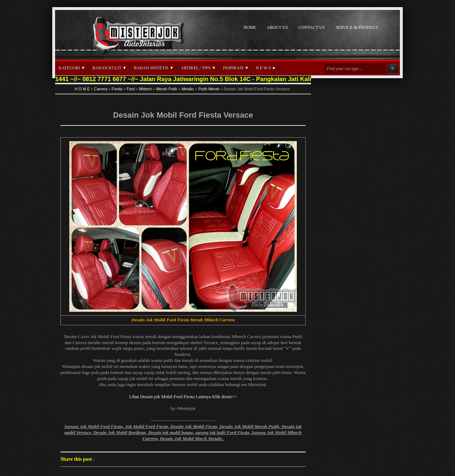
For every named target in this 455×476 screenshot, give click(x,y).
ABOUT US (277, 27)
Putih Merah (209, 89)
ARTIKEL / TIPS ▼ (199, 68)
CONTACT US (312, 27)
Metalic (188, 89)
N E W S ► (266, 68)
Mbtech (145, 89)
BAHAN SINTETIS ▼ (154, 68)
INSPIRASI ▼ (236, 68)
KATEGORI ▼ (72, 68)
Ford (131, 89)
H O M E (82, 89)
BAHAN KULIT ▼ (109, 68)
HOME (250, 27)
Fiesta (117, 89)
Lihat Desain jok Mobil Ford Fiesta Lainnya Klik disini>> (183, 397)
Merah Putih (167, 89)
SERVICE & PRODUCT (357, 27)
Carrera (101, 89)
